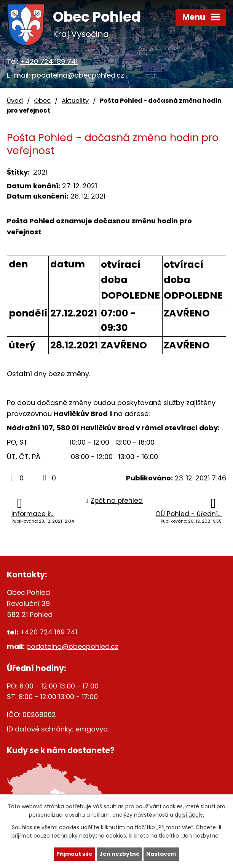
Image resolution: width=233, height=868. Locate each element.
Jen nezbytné (119, 854)
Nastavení (161, 854)
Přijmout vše (74, 854)
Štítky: (18, 172)
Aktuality (75, 101)
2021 (40, 172)
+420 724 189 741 (49, 61)
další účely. (189, 815)
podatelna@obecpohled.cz (78, 75)
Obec (42, 101)
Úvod (15, 101)
